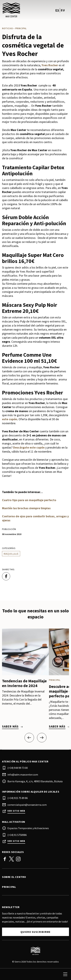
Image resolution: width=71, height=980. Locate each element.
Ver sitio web (16, 811)
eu (63, 10)
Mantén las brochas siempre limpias (26, 508)
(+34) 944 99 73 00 (18, 768)
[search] (6, 974)
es (57, 10)
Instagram (18, 859)
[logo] (19, 10)
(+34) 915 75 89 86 (18, 798)
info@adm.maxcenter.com (23, 775)
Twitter (11, 859)
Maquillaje (11, 554)
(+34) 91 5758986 (17, 835)
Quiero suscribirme (35, 932)
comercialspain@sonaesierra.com (27, 805)
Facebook (5, 859)
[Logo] (35, 951)
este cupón (10, 419)
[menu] (65, 974)
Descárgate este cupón (29, 447)
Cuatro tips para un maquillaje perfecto (29, 500)
